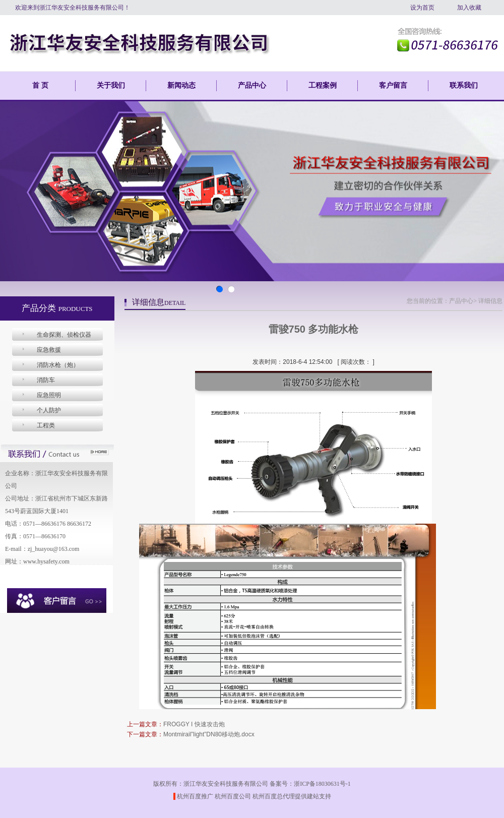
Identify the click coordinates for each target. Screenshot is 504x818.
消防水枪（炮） (58, 365)
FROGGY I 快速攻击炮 (194, 724)
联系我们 (464, 85)
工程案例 (323, 85)
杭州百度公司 (233, 796)
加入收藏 (469, 8)
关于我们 (111, 85)
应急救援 (49, 350)
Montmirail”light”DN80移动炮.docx (209, 734)
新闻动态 (181, 85)
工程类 (46, 425)
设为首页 (422, 8)
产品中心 (252, 85)
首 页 (40, 85)
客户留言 (393, 85)
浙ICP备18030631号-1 (322, 784)
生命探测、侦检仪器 (64, 335)
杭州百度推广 (195, 796)
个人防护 (49, 410)
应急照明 (49, 395)
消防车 (46, 380)
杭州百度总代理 (274, 796)
